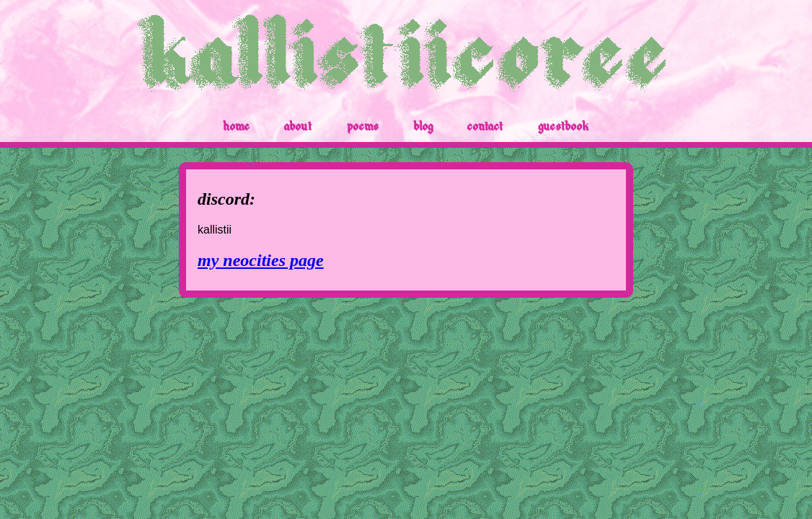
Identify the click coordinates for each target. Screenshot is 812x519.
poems (363, 127)
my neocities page (261, 260)
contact (485, 127)
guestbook (564, 127)
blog (423, 127)
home (236, 127)
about (298, 127)
